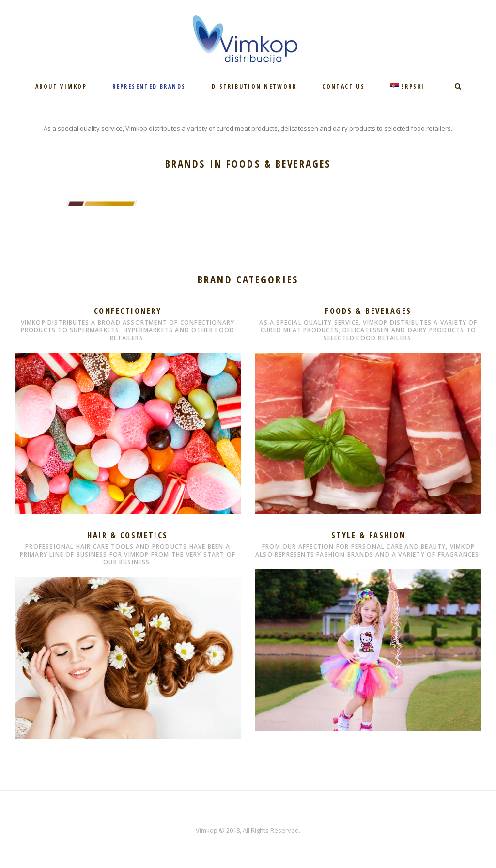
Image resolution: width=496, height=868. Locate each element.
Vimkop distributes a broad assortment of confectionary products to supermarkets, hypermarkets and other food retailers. (128, 330)
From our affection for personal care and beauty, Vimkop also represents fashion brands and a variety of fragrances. (368, 550)
